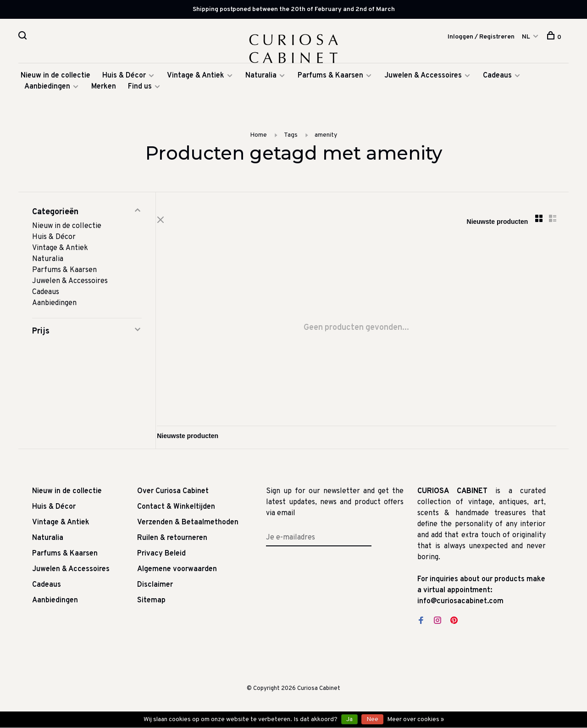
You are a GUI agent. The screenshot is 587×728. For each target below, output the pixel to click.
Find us (140, 90)
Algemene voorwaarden (177, 573)
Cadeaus (497, 79)
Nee (372, 720)
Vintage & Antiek (196, 79)
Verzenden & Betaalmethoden (188, 527)
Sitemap (151, 605)
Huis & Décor (124, 79)
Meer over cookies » (415, 720)
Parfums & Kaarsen (330, 79)
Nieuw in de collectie (55, 79)
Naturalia (262, 79)
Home (258, 138)
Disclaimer (155, 589)
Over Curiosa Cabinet (173, 495)
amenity (326, 138)
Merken (104, 90)
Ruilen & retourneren (172, 542)
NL (526, 37)
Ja (349, 720)
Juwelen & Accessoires (423, 79)
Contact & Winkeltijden (176, 511)
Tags (291, 138)
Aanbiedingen (47, 90)
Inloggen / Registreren (481, 37)
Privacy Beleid (161, 558)
